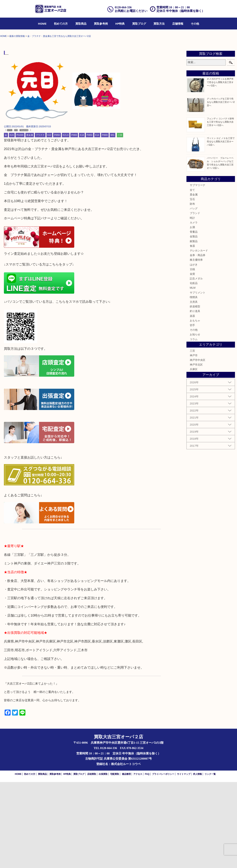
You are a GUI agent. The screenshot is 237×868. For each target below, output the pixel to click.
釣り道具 (195, 397)
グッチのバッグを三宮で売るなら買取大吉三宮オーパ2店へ (221, 188)
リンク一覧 (210, 860)
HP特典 (120, 24)
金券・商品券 (198, 341)
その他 (195, 24)
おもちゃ (195, 406)
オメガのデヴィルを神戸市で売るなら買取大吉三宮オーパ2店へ (220, 168)
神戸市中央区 (198, 446)
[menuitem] (42, 24)
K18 (82, 221)
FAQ (147, 860)
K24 (12, 221)
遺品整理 (126, 860)
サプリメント (198, 379)
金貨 (192, 360)
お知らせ (195, 421)
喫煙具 (194, 383)
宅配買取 (115, 860)
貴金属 (30, 221)
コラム (194, 425)
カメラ (194, 308)
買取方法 (159, 24)
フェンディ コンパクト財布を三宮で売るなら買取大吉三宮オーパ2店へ (220, 208)
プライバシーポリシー (163, 860)
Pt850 (90, 221)
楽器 (192, 402)
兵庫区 (194, 455)
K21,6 (66, 221)
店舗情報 (178, 24)
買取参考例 (101, 24)
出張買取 (103, 860)
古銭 (192, 355)
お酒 (192, 313)
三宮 (120, 221)
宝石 (192, 285)
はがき (194, 351)
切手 (192, 411)
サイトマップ (184, 860)
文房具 (194, 388)
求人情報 (197, 860)
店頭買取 (92, 860)
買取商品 (81, 24)
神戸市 (194, 441)
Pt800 (105, 221)
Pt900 (74, 221)
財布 (192, 290)
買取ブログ (139, 24)
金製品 (194, 323)
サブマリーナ (198, 271)
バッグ (194, 295)
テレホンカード (199, 336)
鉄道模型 (195, 393)
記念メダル (196, 364)
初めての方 (61, 24)
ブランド (195, 299)
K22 (49, 221)
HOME (42, 24)
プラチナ (40, 221)
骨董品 (194, 318)
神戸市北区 (196, 451)
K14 (97, 221)
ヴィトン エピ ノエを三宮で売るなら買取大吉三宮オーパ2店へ (221, 228)
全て (192, 276)
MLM (193, 374)
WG (112, 221)
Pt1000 (20, 221)
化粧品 (194, 369)
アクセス (138, 860)
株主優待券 (196, 346)
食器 (192, 332)
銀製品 (194, 327)
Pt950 (57, 221)
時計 (192, 304)
